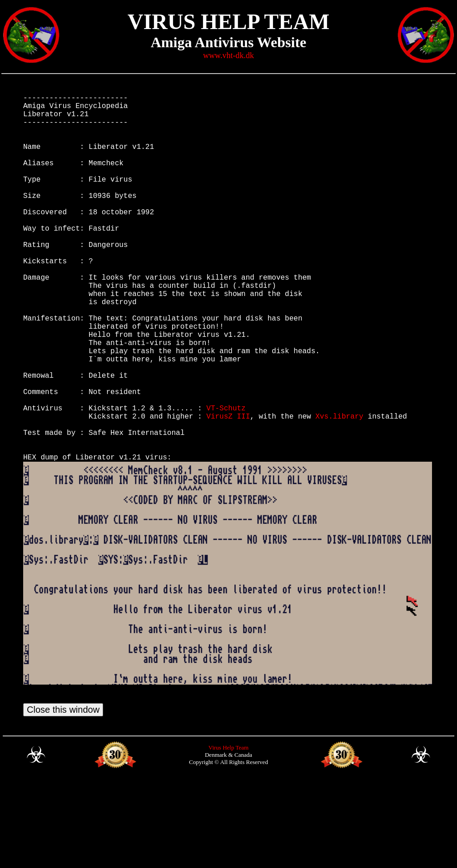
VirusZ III (228, 488)
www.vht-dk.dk (228, 55)
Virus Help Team (228, 835)
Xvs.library (339, 488)
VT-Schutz (226, 478)
